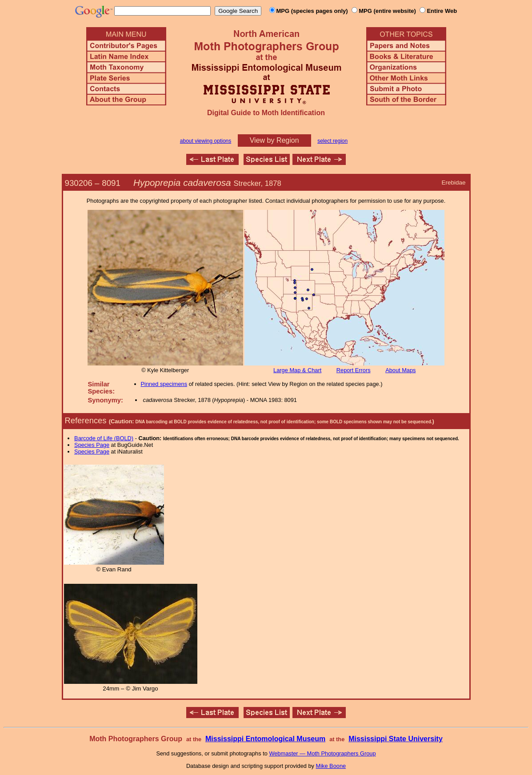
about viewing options (206, 141)
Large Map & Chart (297, 370)
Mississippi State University (396, 739)
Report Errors (354, 370)
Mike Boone (331, 766)
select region (332, 141)
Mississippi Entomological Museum (265, 739)
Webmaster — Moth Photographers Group (322, 753)
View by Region (274, 140)
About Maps (400, 370)
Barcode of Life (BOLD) (104, 438)
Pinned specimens (164, 384)
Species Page (92, 445)
